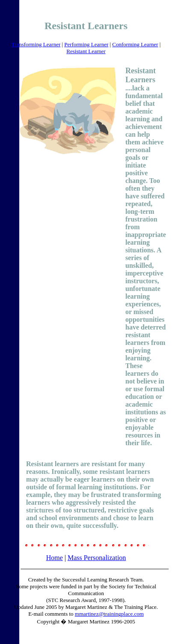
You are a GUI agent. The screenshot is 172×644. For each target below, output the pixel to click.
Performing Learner (86, 44)
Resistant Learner (86, 51)
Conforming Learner (135, 44)
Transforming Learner (36, 44)
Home (55, 558)
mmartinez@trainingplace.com (109, 614)
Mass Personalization (97, 558)
